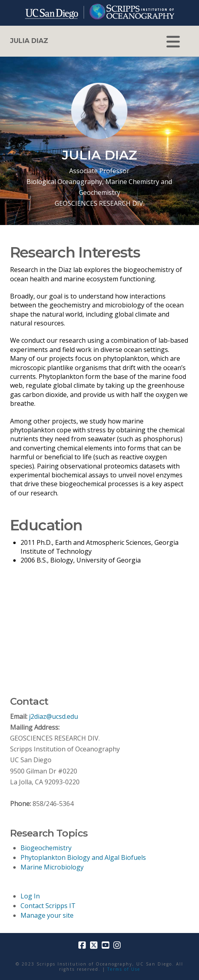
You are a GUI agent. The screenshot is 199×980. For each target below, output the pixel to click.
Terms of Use (124, 969)
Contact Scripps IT (48, 906)
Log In (30, 896)
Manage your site (47, 915)
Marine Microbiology (52, 867)
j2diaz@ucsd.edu (53, 716)
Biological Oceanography (64, 182)
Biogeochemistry (46, 848)
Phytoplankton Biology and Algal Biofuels (83, 857)
